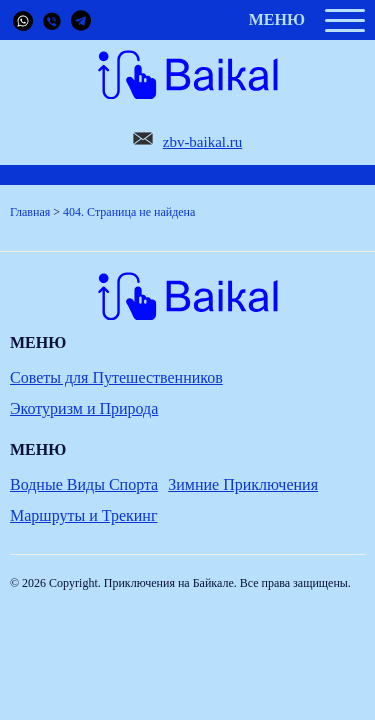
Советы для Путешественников (116, 377)
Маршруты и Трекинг (83, 515)
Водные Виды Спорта (84, 484)
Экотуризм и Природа (84, 408)
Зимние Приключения (243, 484)
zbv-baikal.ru (203, 142)
